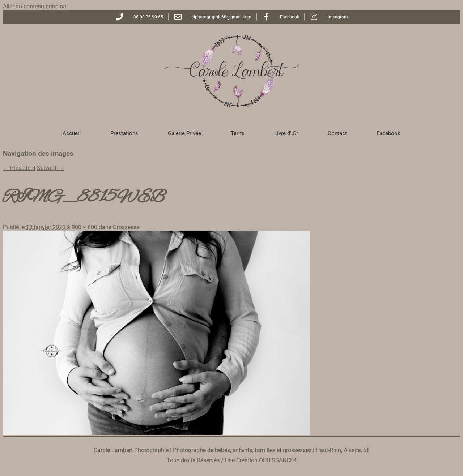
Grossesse (126, 227)
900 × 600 (84, 227)
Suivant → (50, 168)
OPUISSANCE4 (278, 460)
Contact (337, 133)
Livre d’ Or (286, 133)
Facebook (388, 133)
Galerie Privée (184, 133)
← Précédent (19, 168)
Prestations (124, 133)
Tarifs (238, 133)
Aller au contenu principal (35, 6)
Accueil (72, 133)
